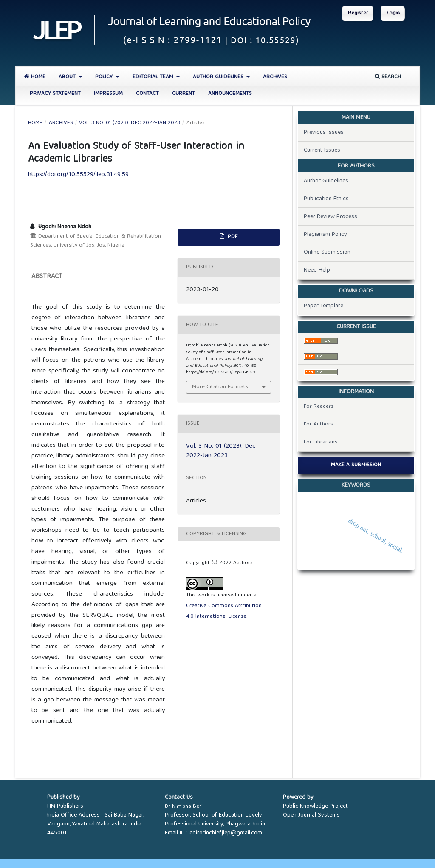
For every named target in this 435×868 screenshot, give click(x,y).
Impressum (108, 94)
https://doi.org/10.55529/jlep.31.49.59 (78, 175)
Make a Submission (356, 465)
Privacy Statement (55, 94)
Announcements (230, 94)
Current (184, 94)
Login (393, 13)
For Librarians (321, 442)
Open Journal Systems (311, 815)
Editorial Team (154, 77)
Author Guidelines (219, 77)
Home (35, 77)
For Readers (319, 407)
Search (388, 77)
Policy (105, 77)
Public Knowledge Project (315, 806)
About (68, 77)
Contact (147, 94)
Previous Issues (324, 133)
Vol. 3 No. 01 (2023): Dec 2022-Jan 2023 (130, 123)
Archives (275, 77)
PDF (232, 237)
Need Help (317, 270)
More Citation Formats (220, 387)
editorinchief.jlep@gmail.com (226, 833)
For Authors (318, 424)
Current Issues (322, 150)
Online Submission (327, 252)
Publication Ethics (326, 199)
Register (358, 13)
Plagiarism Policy (325, 235)
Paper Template (323, 306)
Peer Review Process (330, 217)
